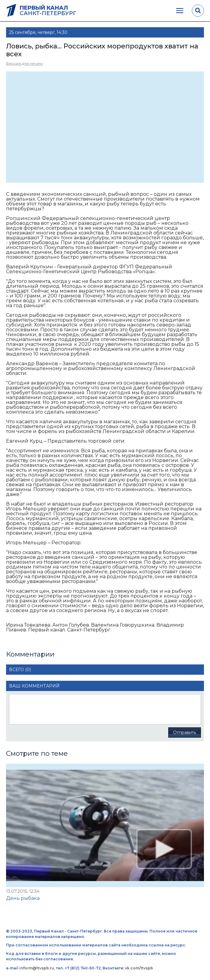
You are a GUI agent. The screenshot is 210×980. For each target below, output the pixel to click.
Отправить (185, 733)
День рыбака (23, 898)
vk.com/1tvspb (139, 968)
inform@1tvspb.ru (37, 968)
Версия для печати (24, 63)
